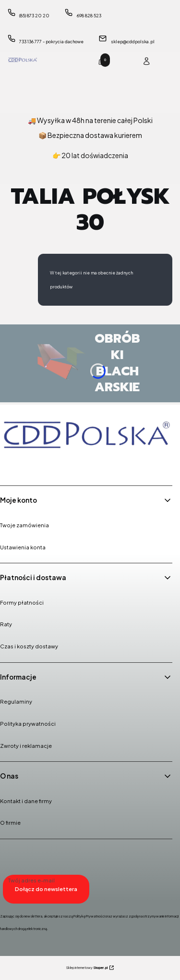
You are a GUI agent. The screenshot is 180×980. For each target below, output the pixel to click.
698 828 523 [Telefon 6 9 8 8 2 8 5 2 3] (89, 16)
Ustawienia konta (23, 547)
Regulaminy (16, 701)
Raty (6, 624)
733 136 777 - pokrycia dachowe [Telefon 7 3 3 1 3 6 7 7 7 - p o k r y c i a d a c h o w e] (51, 42)
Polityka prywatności (28, 724)
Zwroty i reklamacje (26, 746)
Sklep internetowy (87, 968)
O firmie (10, 823)
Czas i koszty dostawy (29, 646)
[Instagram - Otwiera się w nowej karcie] (34, 465)
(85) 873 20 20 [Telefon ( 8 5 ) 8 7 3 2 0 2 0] (34, 16)
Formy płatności (22, 602)
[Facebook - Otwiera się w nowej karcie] (10, 465)
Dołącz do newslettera (46, 889)
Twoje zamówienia (24, 525)
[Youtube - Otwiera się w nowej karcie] (59, 465)
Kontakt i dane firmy (26, 801)
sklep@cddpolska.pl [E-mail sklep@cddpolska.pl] (133, 42)
